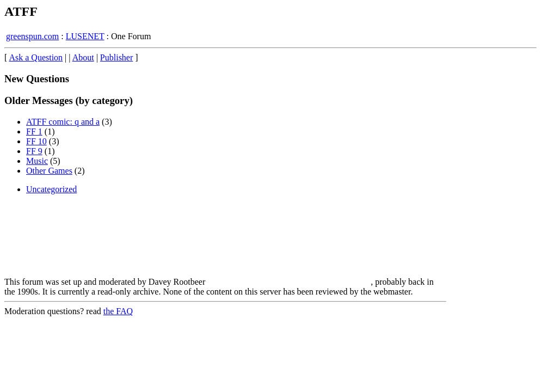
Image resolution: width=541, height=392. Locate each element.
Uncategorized (51, 189)
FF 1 (34, 131)
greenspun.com (32, 36)
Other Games (49, 171)
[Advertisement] (491, 218)
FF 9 (34, 151)
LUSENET (85, 36)
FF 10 (36, 141)
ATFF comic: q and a (63, 122)
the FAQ (118, 311)
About (83, 57)
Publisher (116, 57)
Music (37, 161)
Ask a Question (36, 57)
